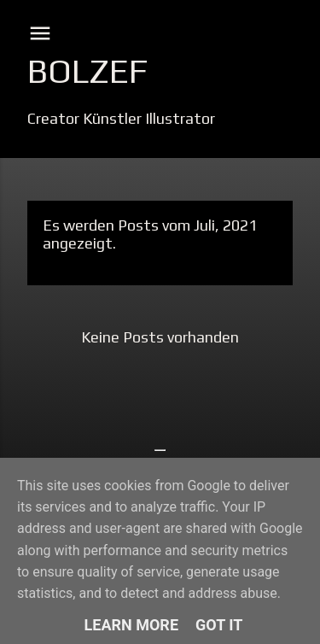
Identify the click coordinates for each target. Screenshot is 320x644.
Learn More (132, 625)
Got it (219, 625)
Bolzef (87, 71)
